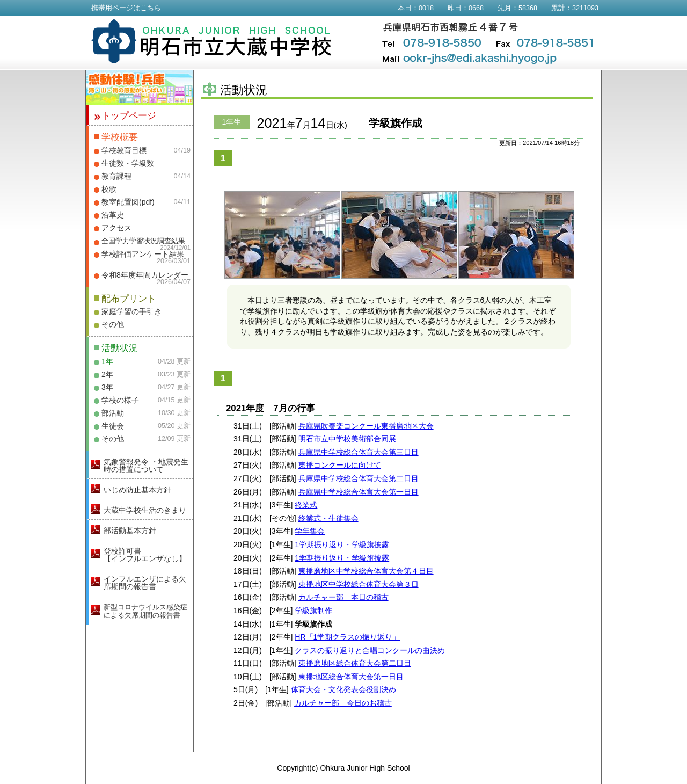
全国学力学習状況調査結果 (143, 241)
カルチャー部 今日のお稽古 (343, 703)
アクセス (116, 228)
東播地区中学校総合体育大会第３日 (359, 584)
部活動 (113, 413)
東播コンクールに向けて (340, 465)
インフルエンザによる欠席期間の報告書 (145, 583)
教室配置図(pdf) (128, 202)
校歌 (109, 189)
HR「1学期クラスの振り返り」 (347, 637)
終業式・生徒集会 (328, 518)
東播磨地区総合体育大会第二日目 (355, 663)
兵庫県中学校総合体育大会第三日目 (359, 452)
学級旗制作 (313, 611)
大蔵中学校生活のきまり (145, 510)
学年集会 (310, 531)
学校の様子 (120, 400)
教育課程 (116, 176)
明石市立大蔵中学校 (212, 41)
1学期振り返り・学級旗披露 (342, 545)
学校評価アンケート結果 (143, 254)
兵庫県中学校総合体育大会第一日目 (359, 492)
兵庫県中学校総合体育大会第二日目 (359, 478)
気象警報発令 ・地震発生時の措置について (146, 466)
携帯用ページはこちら (126, 8)
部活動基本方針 (130, 531)
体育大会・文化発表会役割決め (343, 689)
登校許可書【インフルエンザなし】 (145, 555)
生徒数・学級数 (128, 163)
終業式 (306, 505)
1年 (107, 361)
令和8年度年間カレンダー (145, 275)
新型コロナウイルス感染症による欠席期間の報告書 (145, 611)
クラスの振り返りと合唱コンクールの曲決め (370, 650)
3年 (107, 387)
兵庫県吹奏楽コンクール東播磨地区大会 (366, 426)
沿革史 (113, 215)
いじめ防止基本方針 (137, 490)
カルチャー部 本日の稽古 (343, 597)
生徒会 (113, 426)
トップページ (129, 116)
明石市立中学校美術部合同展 (347, 439)
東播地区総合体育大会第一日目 (351, 677)
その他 (113, 324)
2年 (107, 374)
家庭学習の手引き (131, 311)
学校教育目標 (124, 150)
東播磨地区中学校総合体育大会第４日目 (366, 571)
